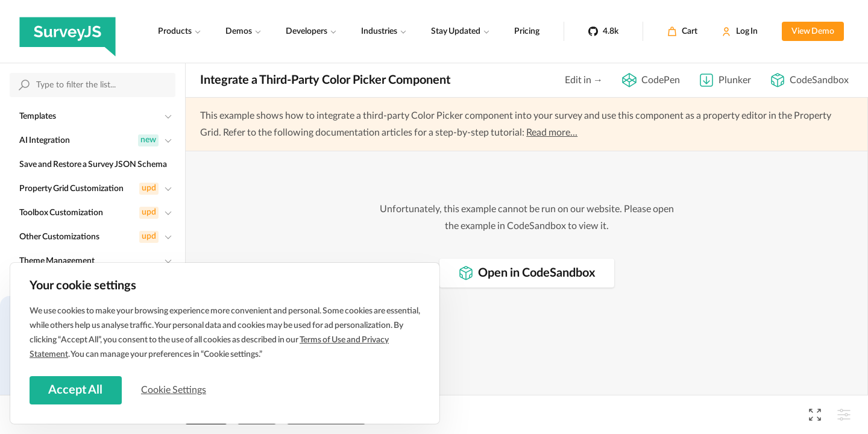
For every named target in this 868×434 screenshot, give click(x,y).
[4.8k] (603, 31)
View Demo (813, 31)
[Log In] (740, 31)
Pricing (527, 31)
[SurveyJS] (68, 31)
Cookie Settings (174, 390)
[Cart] (682, 31)
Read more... (552, 133)
